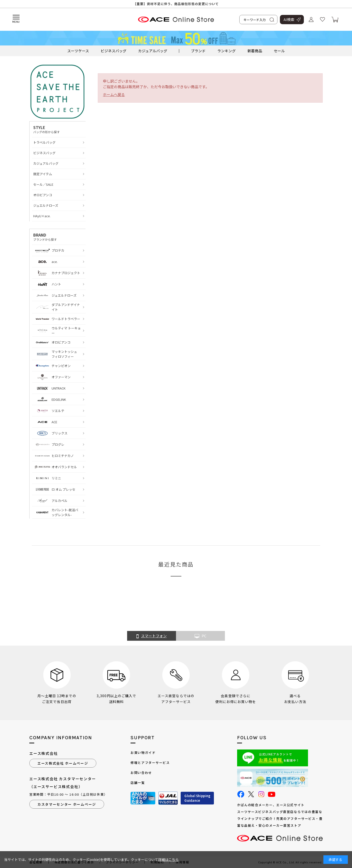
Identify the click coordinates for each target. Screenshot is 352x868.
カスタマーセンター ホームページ (67, 804)
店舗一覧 (138, 783)
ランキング (226, 51)
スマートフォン (152, 636)
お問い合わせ (141, 773)
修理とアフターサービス (150, 763)
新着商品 (255, 51)
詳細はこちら (168, 859)
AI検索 (289, 19)
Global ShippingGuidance (197, 798)
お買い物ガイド (143, 753)
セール (279, 51)
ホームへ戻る (114, 94)
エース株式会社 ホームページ (63, 763)
